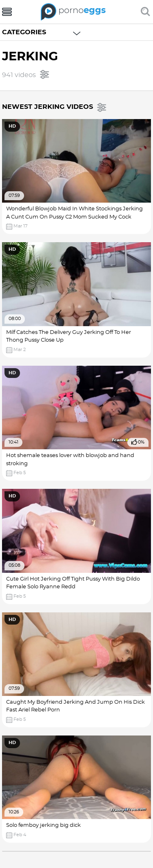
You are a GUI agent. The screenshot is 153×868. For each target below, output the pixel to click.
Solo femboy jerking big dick (43, 825)
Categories (24, 32)
